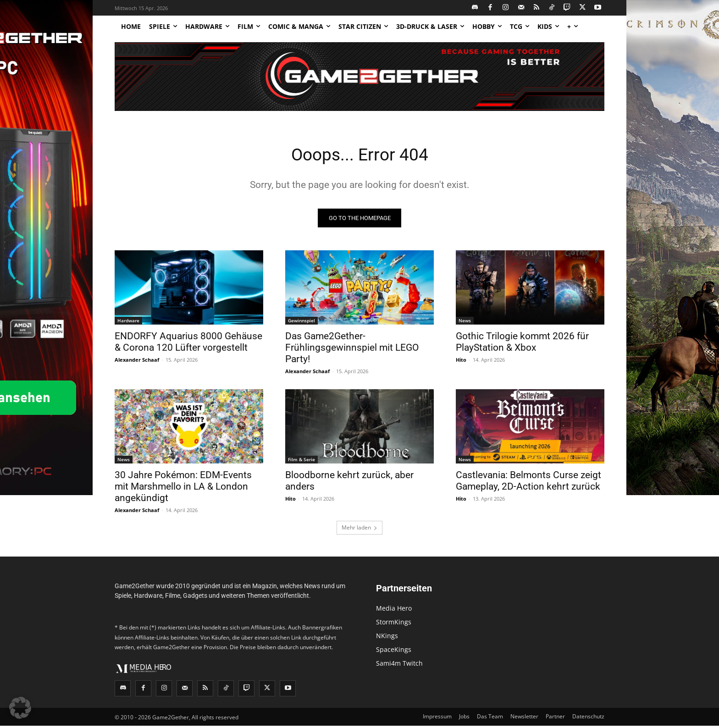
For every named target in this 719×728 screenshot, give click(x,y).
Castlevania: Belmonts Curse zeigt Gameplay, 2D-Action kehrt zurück (528, 483)
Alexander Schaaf (137, 362)
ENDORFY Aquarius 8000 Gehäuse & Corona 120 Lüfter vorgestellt (188, 344)
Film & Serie (301, 462)
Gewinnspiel (301, 323)
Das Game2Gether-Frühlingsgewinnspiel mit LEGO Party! (352, 350)
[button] (20, 708)
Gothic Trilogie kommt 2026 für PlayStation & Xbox (522, 344)
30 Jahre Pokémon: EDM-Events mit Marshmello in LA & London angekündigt (183, 489)
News (465, 323)
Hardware (128, 323)
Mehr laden (359, 530)
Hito (461, 362)
